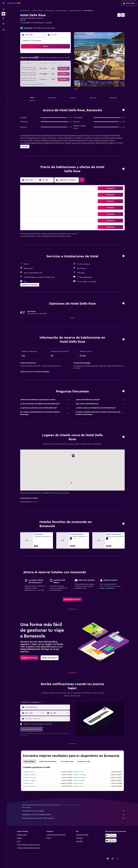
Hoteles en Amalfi (79, 780)
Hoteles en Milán (78, 772)
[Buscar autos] (3, 18)
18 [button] (41, 69)
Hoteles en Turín (78, 786)
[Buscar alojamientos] (3, 14)
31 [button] (36, 79)
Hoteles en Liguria (62, 11)
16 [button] (66, 64)
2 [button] (66, 54)
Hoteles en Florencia (80, 775)
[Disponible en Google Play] (111, 836)
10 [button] (36, 64)
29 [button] (61, 74)
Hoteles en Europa (37, 11)
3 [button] (36, 59)
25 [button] (41, 74)
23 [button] (66, 69)
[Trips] (3, 24)
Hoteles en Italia (49, 11)
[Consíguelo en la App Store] (111, 841)
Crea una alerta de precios (108, 586)
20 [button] (51, 69)
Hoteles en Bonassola (75, 11)
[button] (3, 3)
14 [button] (56, 64)
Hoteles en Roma (29, 772)
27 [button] (51, 74)
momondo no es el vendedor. (74, 811)
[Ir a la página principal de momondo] (14, 3)
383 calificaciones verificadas (44, 28)
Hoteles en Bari (78, 783)
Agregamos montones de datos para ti (74, 815)
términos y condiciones (53, 733)
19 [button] (46, 69)
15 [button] (61, 64)
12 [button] (46, 64)
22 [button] (61, 69)
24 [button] (36, 74)
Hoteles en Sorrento (30, 778)
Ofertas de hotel (25, 11)
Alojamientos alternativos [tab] (48, 762)
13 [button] (51, 64)
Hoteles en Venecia (29, 775)
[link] (73, 599)
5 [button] (46, 59)
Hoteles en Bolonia (29, 786)
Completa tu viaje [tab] (84, 762)
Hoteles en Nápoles (30, 780)
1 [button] (61, 54)
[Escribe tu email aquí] (47, 719)
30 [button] (66, 74)
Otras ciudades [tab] (30, 762)
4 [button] (41, 59)
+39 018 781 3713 (26, 25)
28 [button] (56, 74)
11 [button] (41, 64)
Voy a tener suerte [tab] (67, 762)
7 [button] (56, 59)
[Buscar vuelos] (3, 9)
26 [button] (46, 74)
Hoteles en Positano (80, 778)
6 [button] (51, 59)
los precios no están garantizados (69, 805)
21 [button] (56, 69)
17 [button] (36, 69)
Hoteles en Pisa (28, 783)
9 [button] (66, 59)
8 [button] (61, 59)
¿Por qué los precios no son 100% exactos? (74, 818)
